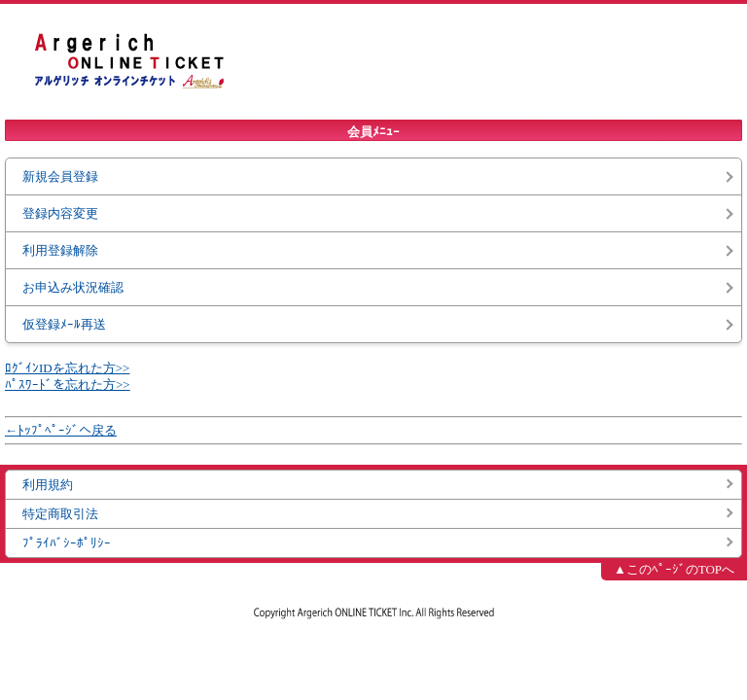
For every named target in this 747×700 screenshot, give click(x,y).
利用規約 (48, 485)
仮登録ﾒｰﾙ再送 (64, 324)
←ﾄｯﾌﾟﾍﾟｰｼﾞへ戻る (61, 430)
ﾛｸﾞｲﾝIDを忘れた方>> (67, 368)
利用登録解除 (60, 250)
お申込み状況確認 (73, 287)
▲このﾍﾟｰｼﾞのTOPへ (674, 569)
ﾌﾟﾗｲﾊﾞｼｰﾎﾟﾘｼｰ (67, 543)
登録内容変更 (60, 213)
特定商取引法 (60, 514)
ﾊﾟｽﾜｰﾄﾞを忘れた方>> (68, 385)
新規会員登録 (60, 176)
